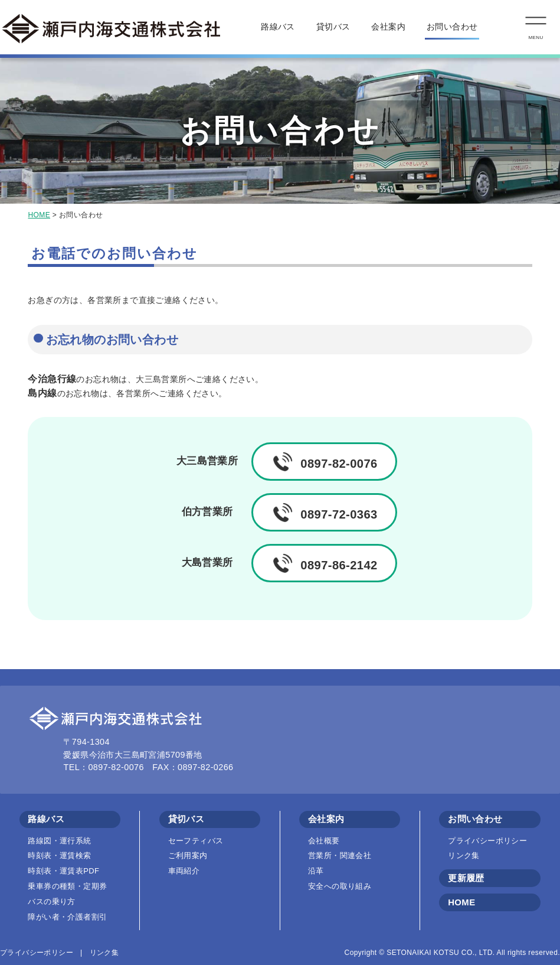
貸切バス (333, 27)
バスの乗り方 (51, 902)
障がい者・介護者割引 (67, 917)
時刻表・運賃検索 (59, 855)
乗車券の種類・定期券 (67, 886)
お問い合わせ (452, 27)
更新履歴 (466, 878)
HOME (39, 215)
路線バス (278, 27)
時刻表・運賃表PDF (63, 871)
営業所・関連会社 (340, 855)
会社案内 (388, 27)
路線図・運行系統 (59, 841)
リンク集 (464, 855)
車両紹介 (184, 871)
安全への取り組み (340, 886)
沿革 (316, 871)
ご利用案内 (188, 855)
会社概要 (324, 841)
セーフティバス (196, 841)
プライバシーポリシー (487, 841)
